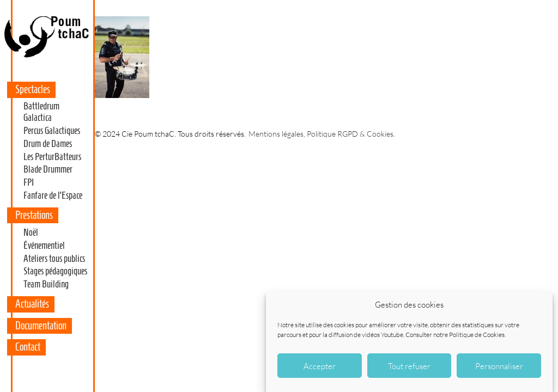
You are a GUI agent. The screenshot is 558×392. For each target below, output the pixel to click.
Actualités (32, 304)
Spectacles (33, 89)
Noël (31, 232)
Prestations (34, 215)
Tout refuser (409, 367)
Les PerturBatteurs (52, 157)
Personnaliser (499, 367)
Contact (28, 347)
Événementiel (44, 246)
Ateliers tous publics (54, 259)
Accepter (320, 367)
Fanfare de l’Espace (53, 195)
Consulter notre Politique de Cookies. (456, 336)
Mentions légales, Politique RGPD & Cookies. (322, 134)
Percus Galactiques (52, 131)
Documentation (41, 326)
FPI (29, 182)
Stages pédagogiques (55, 271)
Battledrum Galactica (41, 112)
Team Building (46, 284)
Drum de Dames (48, 144)
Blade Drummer (48, 169)
